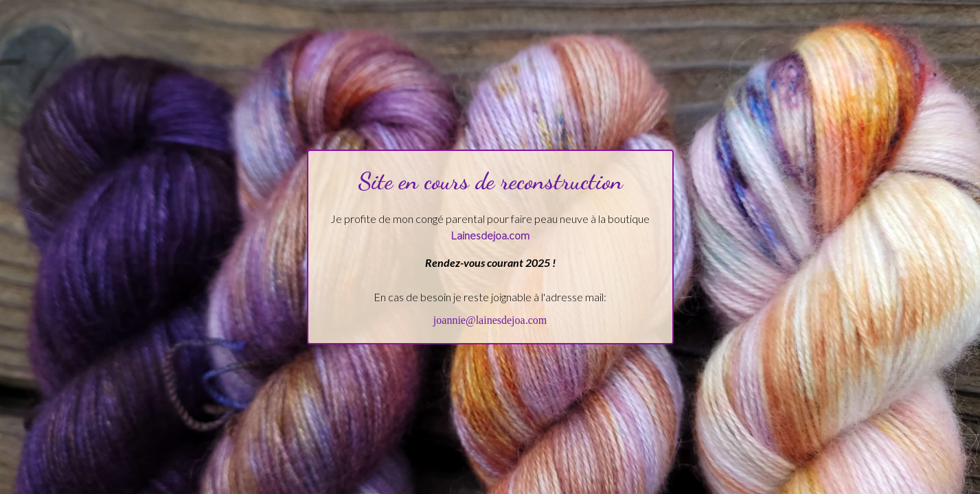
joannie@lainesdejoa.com (490, 320)
